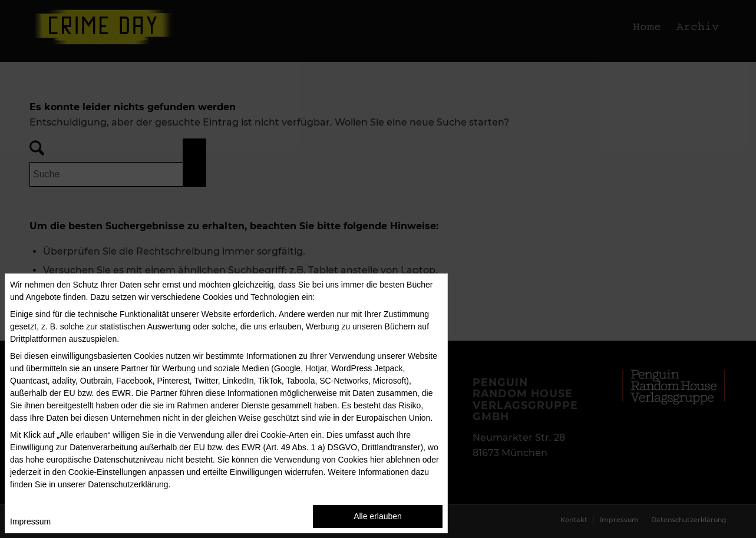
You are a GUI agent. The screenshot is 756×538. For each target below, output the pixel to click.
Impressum (30, 522)
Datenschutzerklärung (128, 484)
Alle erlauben (378, 516)
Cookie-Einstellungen (107, 472)
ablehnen (403, 460)
